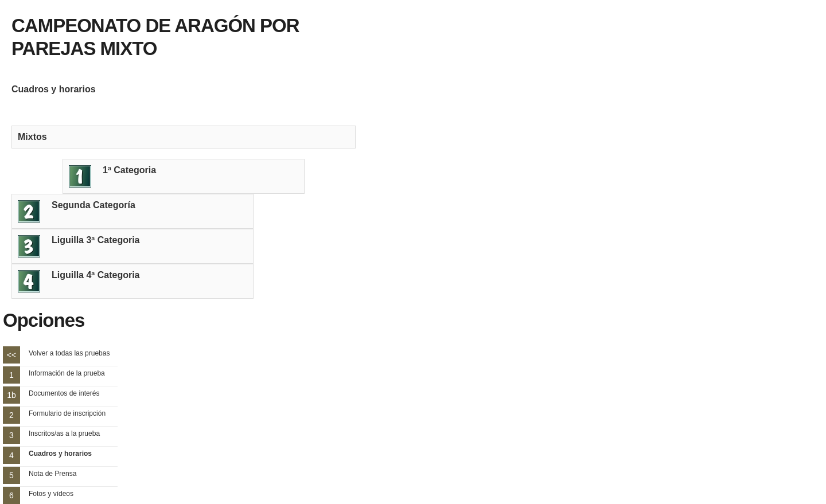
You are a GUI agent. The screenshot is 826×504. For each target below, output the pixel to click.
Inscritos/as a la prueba (64, 433)
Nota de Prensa (52, 474)
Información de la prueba (67, 373)
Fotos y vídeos (51, 494)
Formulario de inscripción (67, 413)
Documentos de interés (64, 393)
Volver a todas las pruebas (69, 353)
